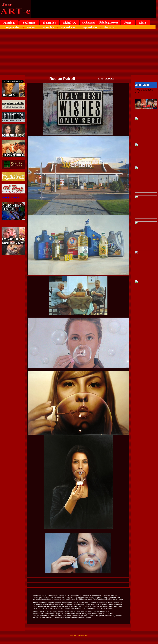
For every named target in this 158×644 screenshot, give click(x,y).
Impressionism (90, 27)
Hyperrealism (13, 27)
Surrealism (48, 27)
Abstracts (109, 27)
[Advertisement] (79, 53)
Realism (31, 27)
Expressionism (69, 27)
